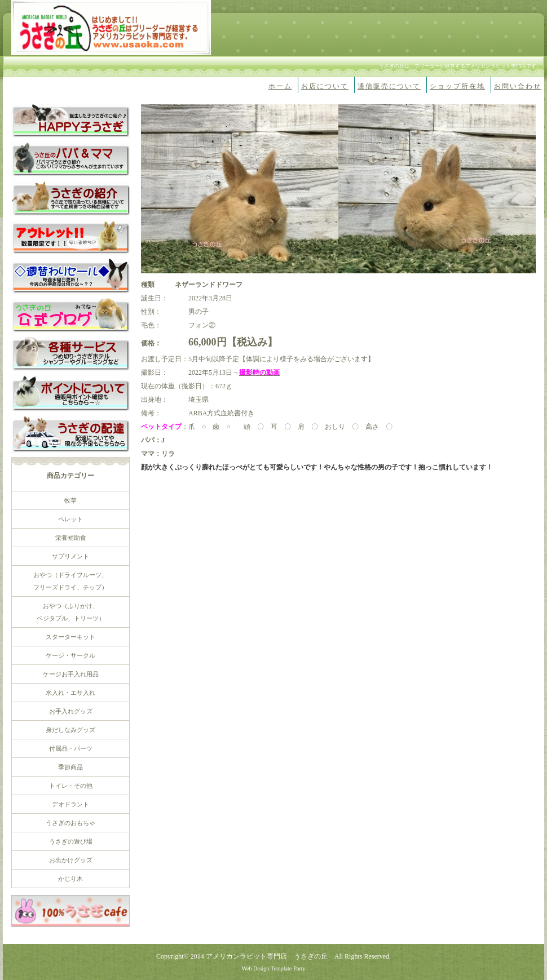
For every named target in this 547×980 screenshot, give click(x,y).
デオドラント (70, 804)
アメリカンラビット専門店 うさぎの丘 (267, 956)
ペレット (70, 519)
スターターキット (70, 637)
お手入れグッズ (71, 711)
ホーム (280, 86)
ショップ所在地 (457, 86)
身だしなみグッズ (70, 730)
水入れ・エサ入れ (70, 693)
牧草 (70, 500)
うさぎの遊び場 (71, 841)
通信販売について (389, 86)
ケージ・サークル (70, 655)
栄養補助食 (71, 538)
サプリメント (70, 556)
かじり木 (70, 879)
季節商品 (70, 767)
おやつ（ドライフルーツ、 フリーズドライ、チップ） (70, 581)
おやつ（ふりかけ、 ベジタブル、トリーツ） (71, 612)
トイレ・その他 (71, 786)
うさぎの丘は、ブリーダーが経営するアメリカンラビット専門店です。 (460, 66)
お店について (325, 86)
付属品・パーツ (71, 748)
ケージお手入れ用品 (71, 674)
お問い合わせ (518, 86)
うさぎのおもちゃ (70, 823)
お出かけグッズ (71, 860)
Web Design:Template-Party (273, 968)
